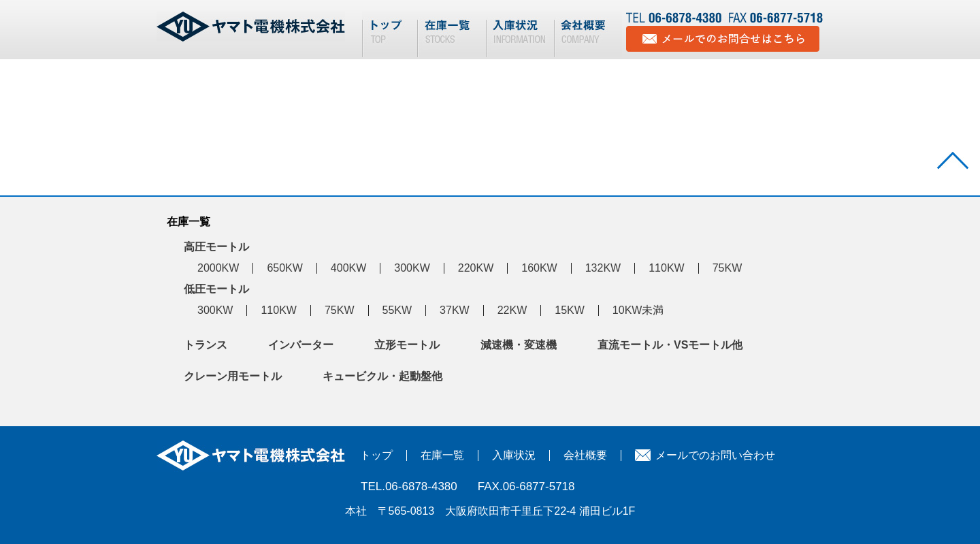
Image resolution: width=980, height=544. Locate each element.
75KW (728, 268)
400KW (348, 268)
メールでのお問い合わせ (715, 455)
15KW (570, 310)
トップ (376, 455)
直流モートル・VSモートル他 (670, 345)
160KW (539, 268)
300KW (412, 268)
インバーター (301, 345)
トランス (206, 345)
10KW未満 (638, 310)
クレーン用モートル (233, 376)
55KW (397, 310)
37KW (455, 310)
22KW (512, 310)
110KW (666, 268)
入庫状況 (514, 455)
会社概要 (585, 455)
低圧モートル (216, 289)
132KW (603, 268)
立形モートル (407, 345)
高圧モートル (216, 247)
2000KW (218, 268)
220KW (476, 268)
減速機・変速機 (519, 345)
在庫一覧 (442, 455)
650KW (284, 268)
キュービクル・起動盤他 (382, 376)
